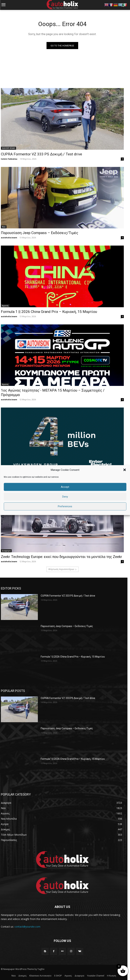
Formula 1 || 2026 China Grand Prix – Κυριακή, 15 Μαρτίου (49, 312)
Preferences (65, 506)
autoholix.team (9, 238)
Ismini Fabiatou (9, 159)
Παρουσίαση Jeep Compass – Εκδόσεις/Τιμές (40, 233)
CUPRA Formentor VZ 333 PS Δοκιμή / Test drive (41, 154)
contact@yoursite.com (27, 927)
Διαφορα (6, 551)
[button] (125, 470)
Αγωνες (5, 306)
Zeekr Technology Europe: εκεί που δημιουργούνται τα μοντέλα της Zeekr (61, 557)
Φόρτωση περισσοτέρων (62, 569)
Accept (65, 487)
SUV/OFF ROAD (8, 148)
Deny (65, 497)
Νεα (4, 227)
